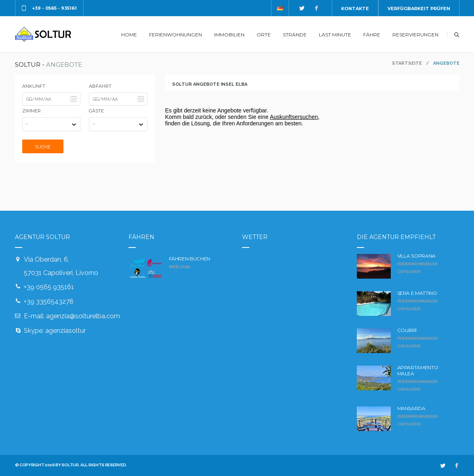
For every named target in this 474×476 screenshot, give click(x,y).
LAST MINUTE (335, 35)
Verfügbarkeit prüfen (419, 8)
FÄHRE (372, 35)
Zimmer (32, 111)
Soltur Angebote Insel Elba (210, 84)
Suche (43, 147)
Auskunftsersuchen (294, 117)
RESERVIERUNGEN (415, 35)
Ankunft (34, 86)
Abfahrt (100, 86)
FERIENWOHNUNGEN (176, 35)
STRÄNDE (295, 35)
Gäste (96, 111)
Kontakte (355, 8)
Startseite (407, 63)
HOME (129, 35)
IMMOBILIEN (229, 35)
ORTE (264, 35)
